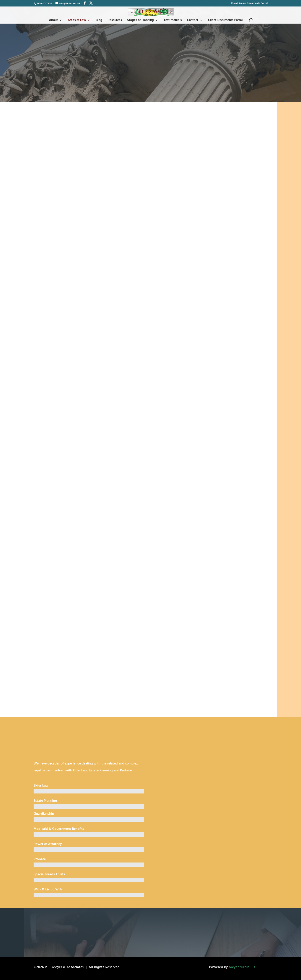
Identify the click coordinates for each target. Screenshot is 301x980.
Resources (115, 21)
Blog (99, 21)
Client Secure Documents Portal (249, 4)
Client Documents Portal (226, 21)
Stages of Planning (141, 21)
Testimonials (173, 21)
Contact (193, 21)
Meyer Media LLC (243, 967)
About (53, 21)
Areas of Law (76, 21)
